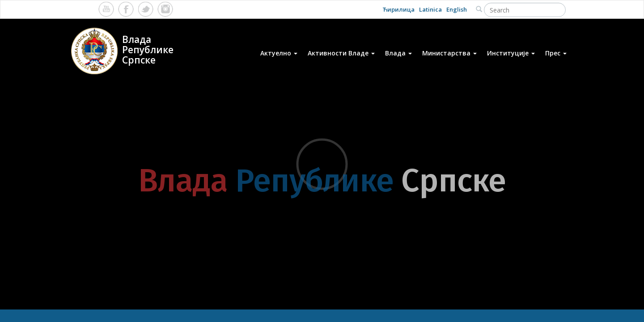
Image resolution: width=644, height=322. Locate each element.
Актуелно (279, 53)
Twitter (146, 9)
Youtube (106, 9)
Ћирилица (398, 9)
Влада (398, 53)
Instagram (165, 9)
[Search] (525, 10)
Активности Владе (341, 53)
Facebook (126, 9)
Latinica (430, 9)
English (457, 9)
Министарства (449, 53)
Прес (556, 53)
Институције (511, 53)
